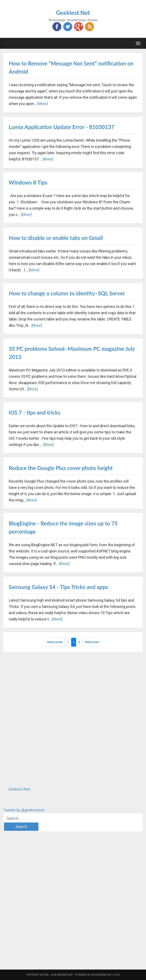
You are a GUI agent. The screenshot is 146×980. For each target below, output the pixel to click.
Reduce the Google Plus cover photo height (61, 468)
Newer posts (55, 642)
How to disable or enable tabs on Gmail (56, 238)
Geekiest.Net (73, 13)
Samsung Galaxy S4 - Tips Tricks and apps (58, 587)
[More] (43, 104)
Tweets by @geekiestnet (24, 810)
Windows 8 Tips (28, 182)
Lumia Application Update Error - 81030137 (62, 127)
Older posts (92, 642)
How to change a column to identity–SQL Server (67, 293)
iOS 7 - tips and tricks (35, 412)
